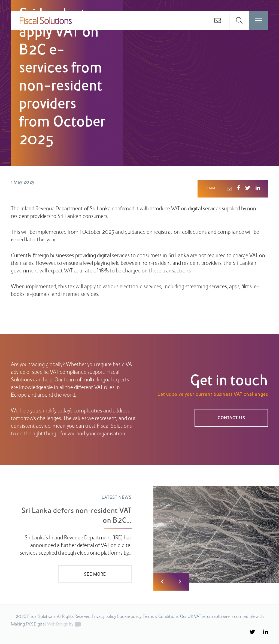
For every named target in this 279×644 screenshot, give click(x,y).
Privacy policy (104, 617)
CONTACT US (231, 418)
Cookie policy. (129, 617)
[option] (139, 531)
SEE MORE (95, 575)
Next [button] (180, 582)
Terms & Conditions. (161, 617)
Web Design (58, 624)
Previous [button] (162, 582)
